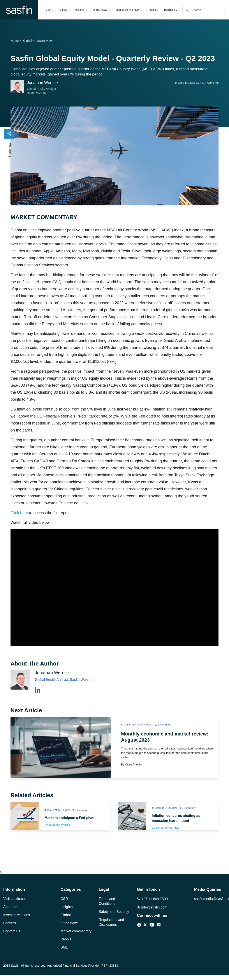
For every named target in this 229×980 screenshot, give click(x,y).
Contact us (12, 931)
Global (63, 10)
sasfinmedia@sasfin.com (210, 899)
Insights (80, 10)
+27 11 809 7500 (152, 899)
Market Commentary (128, 10)
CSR (48, 10)
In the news (70, 923)
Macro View (45, 41)
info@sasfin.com (152, 907)
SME (64, 947)
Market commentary (76, 931)
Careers (10, 923)
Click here (20, 513)
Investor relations (17, 915)
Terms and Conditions (107, 901)
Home (16, 41)
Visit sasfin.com (15, 899)
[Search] (208, 10)
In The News (100, 10)
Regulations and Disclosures (111, 922)
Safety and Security (114, 912)
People (152, 10)
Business (170, 10)
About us (10, 907)
